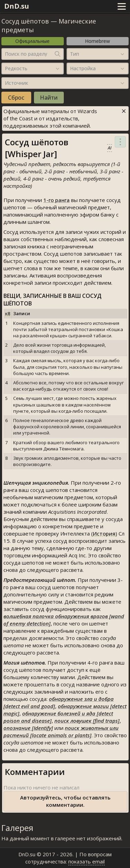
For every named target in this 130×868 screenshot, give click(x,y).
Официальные (32, 41)
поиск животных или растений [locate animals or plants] (61, 732)
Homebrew (97, 41)
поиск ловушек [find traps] (87, 721)
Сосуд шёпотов (25, 21)
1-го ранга (57, 200)
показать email (86, 861)
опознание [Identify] (28, 728)
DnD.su (17, 6)
